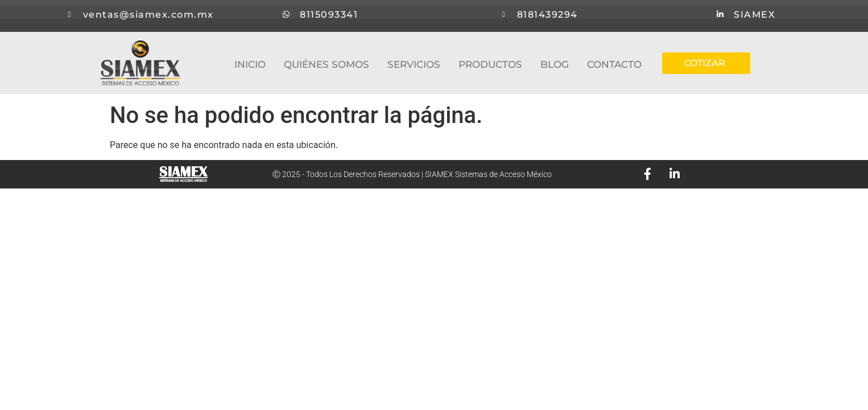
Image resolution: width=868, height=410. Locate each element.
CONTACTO (614, 64)
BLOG (555, 64)
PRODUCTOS (490, 64)
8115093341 (331, 16)
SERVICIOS (414, 64)
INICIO (250, 64)
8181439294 (549, 16)
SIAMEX (757, 16)
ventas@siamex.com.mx (150, 16)
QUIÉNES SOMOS (326, 64)
